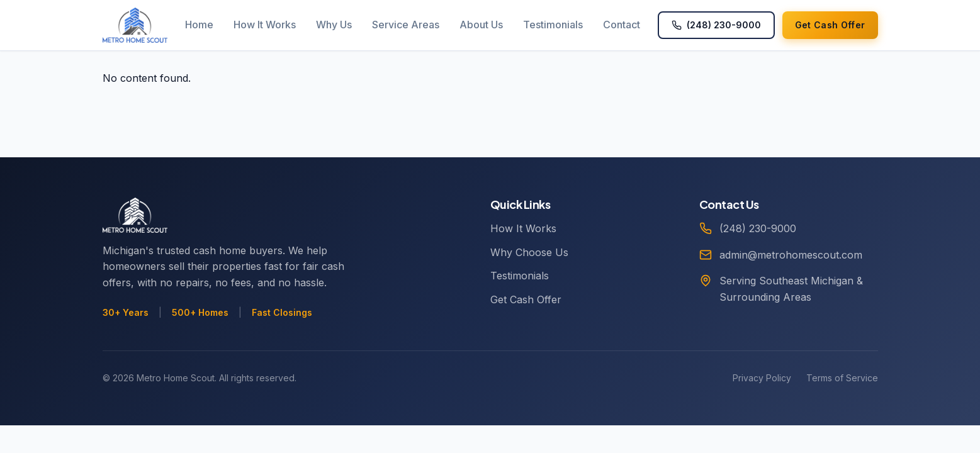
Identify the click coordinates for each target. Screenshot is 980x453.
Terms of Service (842, 378)
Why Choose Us (529, 252)
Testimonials (553, 25)
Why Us (334, 25)
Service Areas (406, 25)
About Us (481, 25)
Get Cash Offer (526, 299)
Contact (622, 25)
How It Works (265, 25)
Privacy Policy (762, 378)
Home (199, 25)
